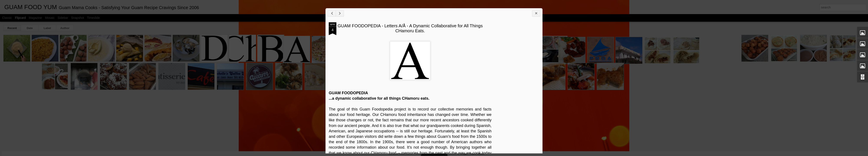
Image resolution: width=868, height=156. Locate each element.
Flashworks (439, 154)
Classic (7, 18)
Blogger (464, 154)
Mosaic (50, 18)
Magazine (35, 18)
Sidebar (63, 18)
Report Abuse (477, 154)
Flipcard (20, 18)
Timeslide (93, 18)
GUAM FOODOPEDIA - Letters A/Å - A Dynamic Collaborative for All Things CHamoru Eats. (428, 30)
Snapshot (78, 18)
